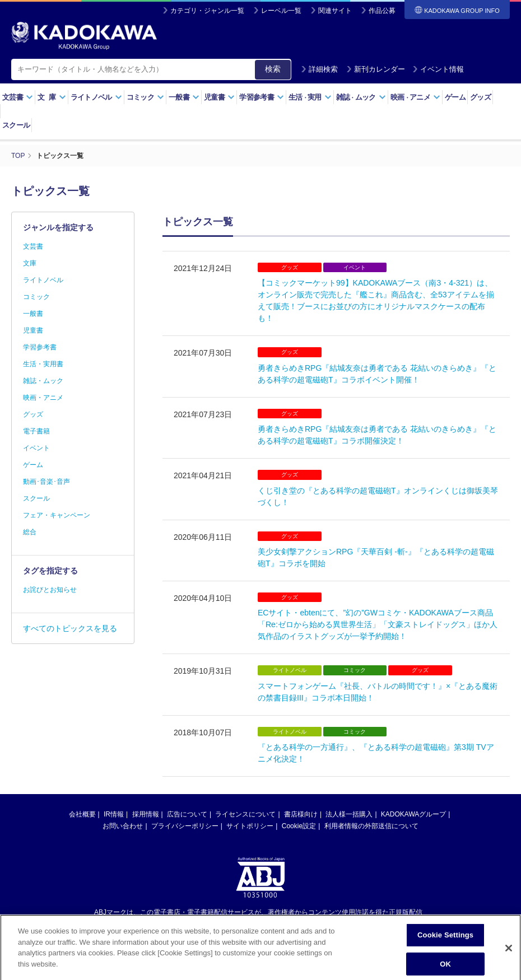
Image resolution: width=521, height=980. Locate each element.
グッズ (480, 97)
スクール (16, 125)
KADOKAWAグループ (413, 814)
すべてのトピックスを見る (70, 628)
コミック (145, 97)
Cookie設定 (299, 826)
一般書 (184, 97)
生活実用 (310, 97)
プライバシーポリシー (185, 826)
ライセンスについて (245, 814)
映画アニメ (415, 97)
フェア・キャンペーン (57, 515)
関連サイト (335, 11)
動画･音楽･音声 (46, 482)
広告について (187, 814)
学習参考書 (262, 97)
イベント (36, 448)
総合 (30, 532)
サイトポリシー (250, 826)
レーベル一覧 (281, 11)
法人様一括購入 (349, 814)
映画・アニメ (43, 398)
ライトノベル (96, 97)
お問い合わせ (123, 826)
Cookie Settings (445, 942)
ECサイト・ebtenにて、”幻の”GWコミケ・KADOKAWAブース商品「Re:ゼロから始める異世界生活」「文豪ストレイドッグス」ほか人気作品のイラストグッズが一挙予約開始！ (378, 624)
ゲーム (455, 97)
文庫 (30, 263)
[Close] (509, 955)
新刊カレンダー (376, 69)
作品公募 (382, 11)
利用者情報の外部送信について (371, 826)
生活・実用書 (43, 364)
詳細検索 (319, 69)
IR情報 (114, 814)
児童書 (219, 97)
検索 (273, 69)
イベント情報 (438, 69)
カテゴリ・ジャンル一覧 (207, 11)
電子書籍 (36, 431)
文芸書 (18, 97)
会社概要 (82, 814)
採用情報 (146, 814)
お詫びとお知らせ (50, 590)
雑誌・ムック (43, 381)
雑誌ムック (361, 97)
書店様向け (301, 814)
